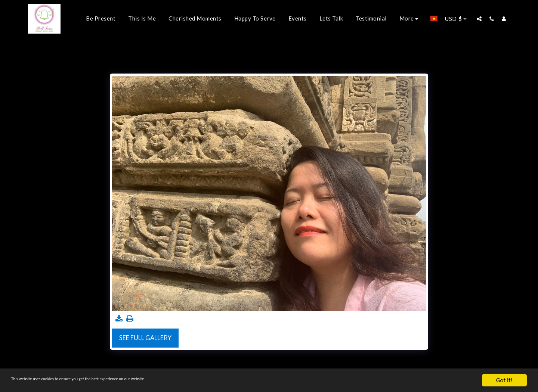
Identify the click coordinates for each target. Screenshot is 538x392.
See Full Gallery (145, 338)
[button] (479, 19)
